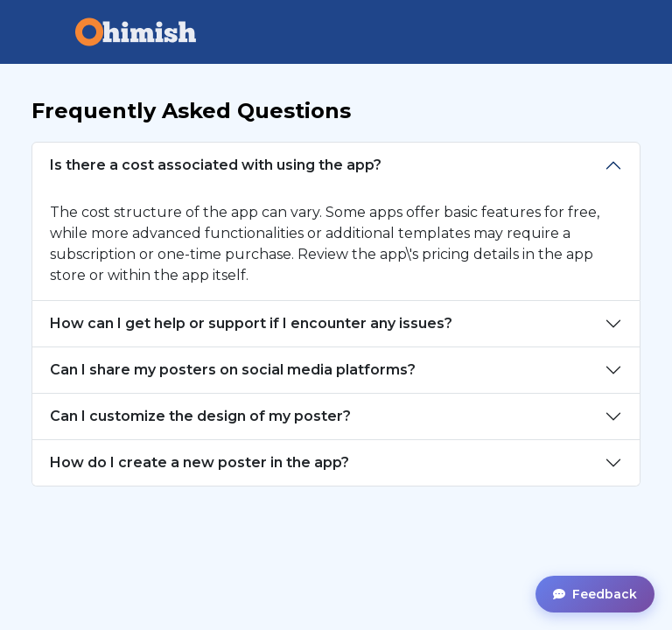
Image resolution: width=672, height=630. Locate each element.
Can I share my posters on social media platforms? (233, 370)
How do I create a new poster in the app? (199, 462)
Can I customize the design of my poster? (200, 416)
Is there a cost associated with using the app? (216, 165)
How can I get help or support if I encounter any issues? (251, 323)
